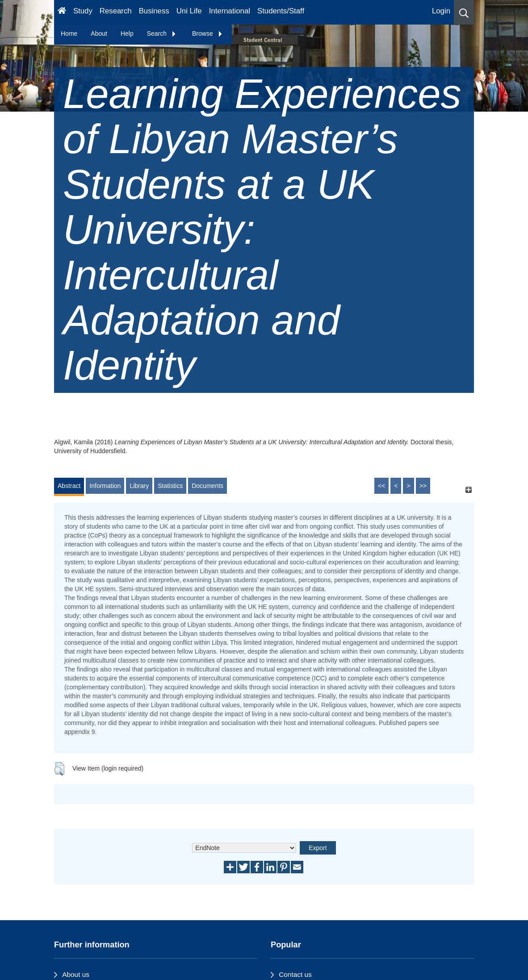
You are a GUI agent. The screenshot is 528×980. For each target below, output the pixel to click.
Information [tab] (105, 486)
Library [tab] (139, 486)
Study (83, 11)
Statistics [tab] (170, 486)
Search (162, 33)
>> (423, 486)
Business (154, 11)
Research (116, 11)
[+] (468, 490)
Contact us (295, 974)
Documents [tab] (207, 486)
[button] (464, 12)
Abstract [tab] (69, 486)
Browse (207, 33)
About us (76, 974)
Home (69, 33)
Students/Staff (281, 11)
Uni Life (189, 11)
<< (381, 486)
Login (441, 11)
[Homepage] (62, 12)
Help (127, 33)
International (230, 11)
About (99, 33)
